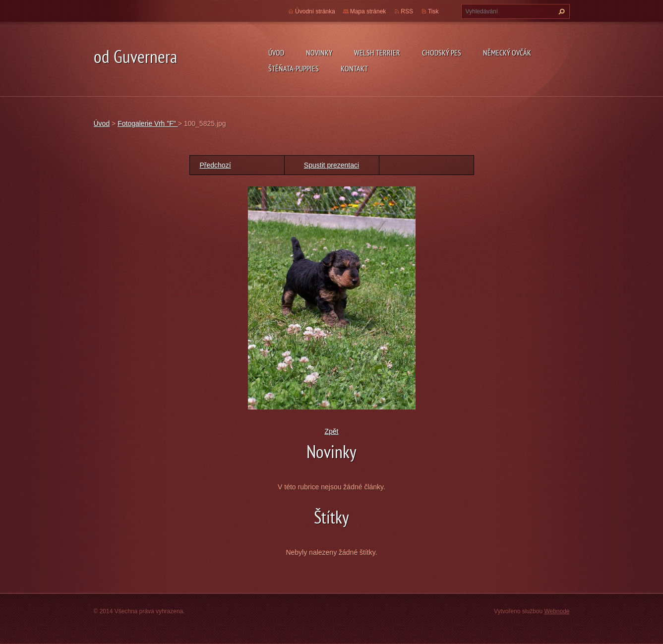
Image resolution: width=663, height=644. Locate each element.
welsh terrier (377, 53)
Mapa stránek (368, 11)
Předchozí (215, 165)
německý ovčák (507, 53)
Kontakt (354, 68)
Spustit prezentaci (331, 165)
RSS (407, 11)
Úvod (276, 53)
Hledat (560, 11)
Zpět (331, 431)
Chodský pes (442, 53)
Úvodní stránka (315, 11)
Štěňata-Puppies (294, 68)
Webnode (557, 611)
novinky (319, 53)
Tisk (433, 11)
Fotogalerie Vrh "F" (148, 123)
